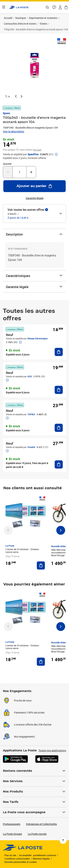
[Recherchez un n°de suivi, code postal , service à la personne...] (47, 7)
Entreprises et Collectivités (41, 824)
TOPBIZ (31, 414)
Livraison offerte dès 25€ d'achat (33, 725)
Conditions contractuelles (17, 859)
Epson (7, 113)
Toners (43, 24)
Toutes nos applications (52, 750)
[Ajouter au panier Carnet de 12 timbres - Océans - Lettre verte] (41, 565)
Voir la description (14, 131)
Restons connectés (34, 771)
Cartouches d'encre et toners (20, 24)
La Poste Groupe (12, 834)
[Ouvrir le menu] (4, 7)
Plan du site (10, 855)
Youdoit (31, 447)
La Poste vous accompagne (34, 812)
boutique (21, 18)
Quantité (7, 164)
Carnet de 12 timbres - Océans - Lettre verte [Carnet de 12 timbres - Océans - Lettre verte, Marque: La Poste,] (23, 551)
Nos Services (34, 781)
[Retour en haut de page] (63, 840)
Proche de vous (23, 700)
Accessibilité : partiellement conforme (38, 855)
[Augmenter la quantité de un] (31, 172)
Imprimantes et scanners (43, 18)
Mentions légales (41, 859)
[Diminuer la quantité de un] (8, 172)
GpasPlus (33, 154)
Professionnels (12, 824)
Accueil (8, 18)
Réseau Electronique (37, 338)
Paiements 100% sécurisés (29, 712)
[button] (54, 7)
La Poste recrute (37, 834)
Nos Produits (34, 792)
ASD (30, 376)
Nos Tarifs (34, 802)
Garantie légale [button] (35, 198)
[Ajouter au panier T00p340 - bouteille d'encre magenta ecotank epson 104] (34, 186)
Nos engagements (24, 737)
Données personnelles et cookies (21, 862)
